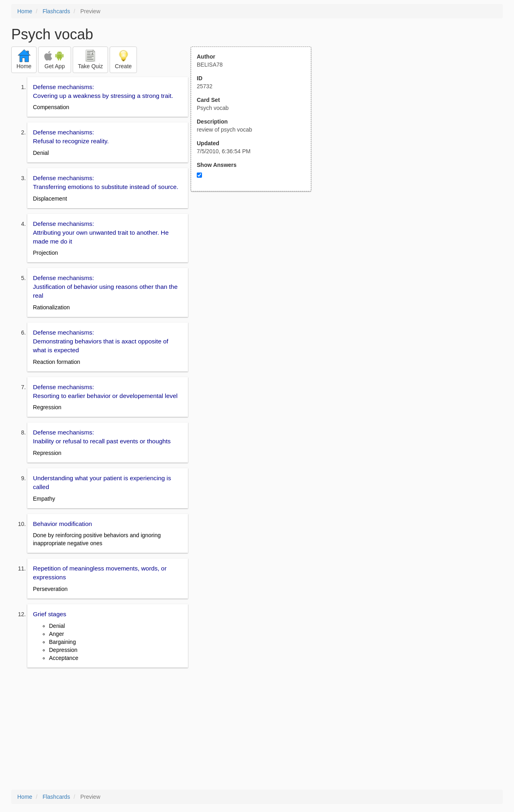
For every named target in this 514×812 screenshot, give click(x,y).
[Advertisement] (255, 270)
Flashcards (56, 11)
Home (25, 11)
